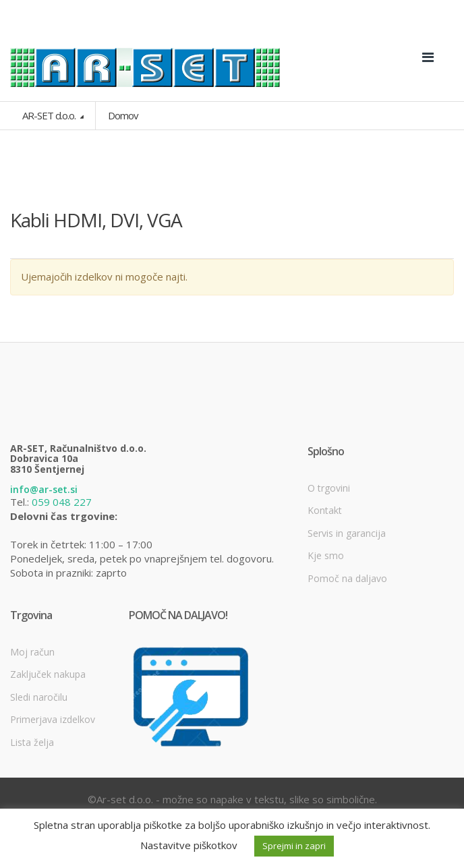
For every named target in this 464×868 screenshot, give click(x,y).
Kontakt (325, 510)
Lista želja (32, 742)
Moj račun (32, 652)
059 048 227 (62, 502)
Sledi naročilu (39, 697)
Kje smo (326, 555)
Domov (123, 115)
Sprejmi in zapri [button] (294, 846)
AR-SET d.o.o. (50, 115)
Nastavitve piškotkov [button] (189, 845)
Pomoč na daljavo (347, 578)
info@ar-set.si (44, 489)
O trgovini (329, 488)
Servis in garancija (347, 533)
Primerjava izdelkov (53, 719)
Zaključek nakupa (48, 674)
